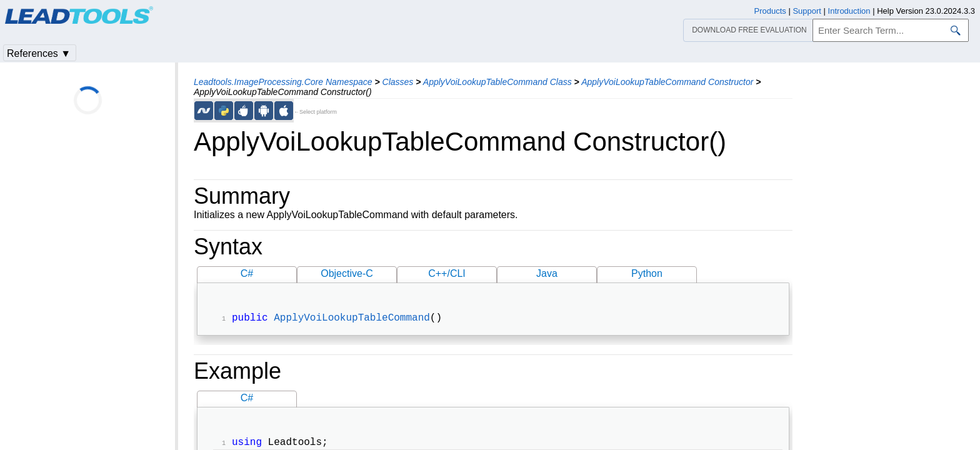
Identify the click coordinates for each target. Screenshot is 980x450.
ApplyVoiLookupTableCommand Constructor (667, 82)
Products (770, 11)
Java (547, 273)
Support (807, 11)
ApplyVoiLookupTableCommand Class (497, 82)
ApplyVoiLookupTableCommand (352, 319)
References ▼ (39, 53)
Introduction (849, 11)
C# (247, 273)
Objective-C (347, 273)
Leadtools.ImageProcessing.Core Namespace (283, 82)
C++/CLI (447, 273)
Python (647, 273)
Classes (398, 82)
